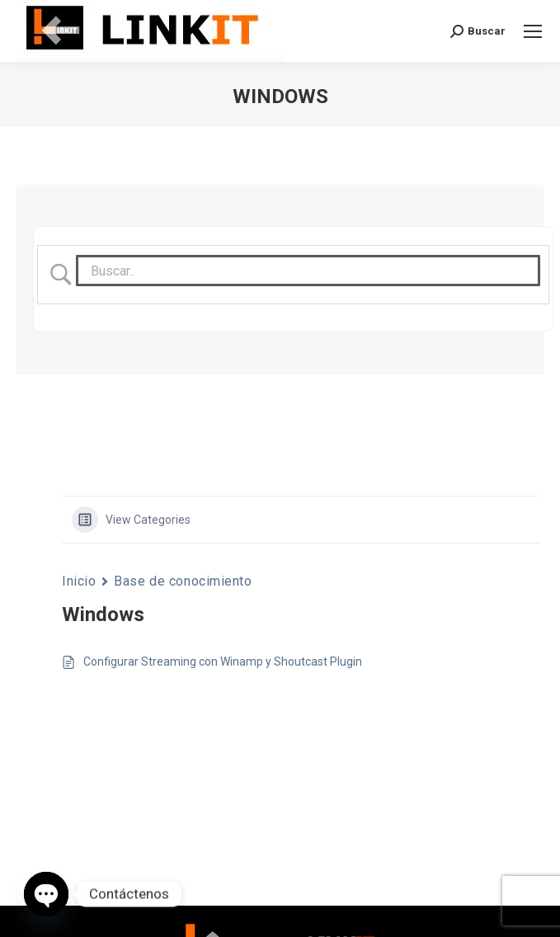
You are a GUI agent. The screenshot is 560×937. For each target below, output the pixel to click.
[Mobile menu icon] (533, 31)
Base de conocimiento (183, 581)
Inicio (79, 581)
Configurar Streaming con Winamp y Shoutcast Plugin (223, 662)
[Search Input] (308, 271)
